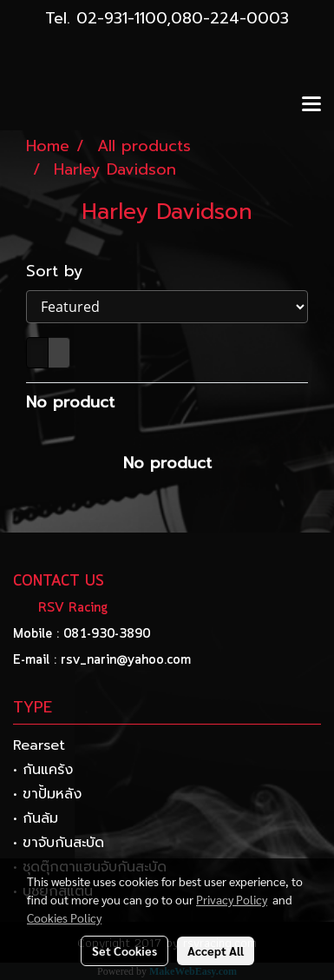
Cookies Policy (64, 917)
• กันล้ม (36, 818)
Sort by (64, 271)
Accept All (216, 950)
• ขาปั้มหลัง (47, 794)
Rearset (39, 745)
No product (70, 403)
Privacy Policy (232, 899)
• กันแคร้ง (43, 770)
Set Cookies (124, 950)
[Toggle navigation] (311, 105)
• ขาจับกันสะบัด (59, 843)
